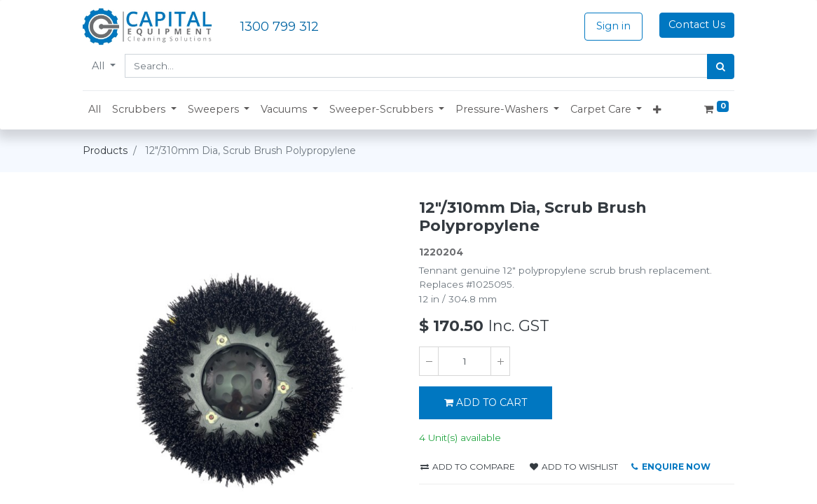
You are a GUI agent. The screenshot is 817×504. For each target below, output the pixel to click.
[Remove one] (429, 361)
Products (105, 150)
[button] (144, 110)
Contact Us (697, 24)
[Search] (721, 66)
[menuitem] (95, 110)
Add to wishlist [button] (574, 467)
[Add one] (500, 361)
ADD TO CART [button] (486, 402)
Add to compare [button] (468, 467)
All (99, 66)
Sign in (613, 26)
